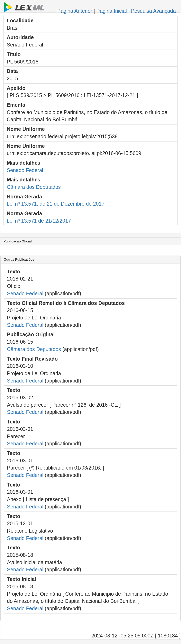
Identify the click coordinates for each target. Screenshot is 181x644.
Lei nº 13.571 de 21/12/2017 (39, 221)
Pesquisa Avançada (153, 11)
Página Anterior (75, 11)
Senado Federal (25, 170)
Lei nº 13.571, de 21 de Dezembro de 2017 (56, 204)
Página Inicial (112, 11)
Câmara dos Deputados (34, 187)
